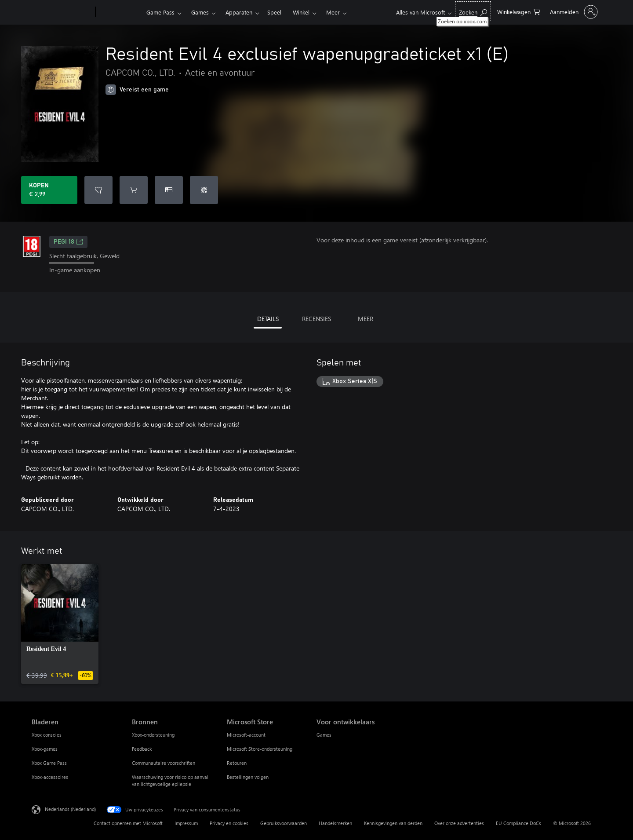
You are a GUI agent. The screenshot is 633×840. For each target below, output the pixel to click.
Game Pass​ (160, 12)
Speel (274, 12)
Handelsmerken (335, 823)
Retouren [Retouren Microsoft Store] (237, 763)
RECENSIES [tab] (316, 319)
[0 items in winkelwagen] (519, 11)
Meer (333, 12)
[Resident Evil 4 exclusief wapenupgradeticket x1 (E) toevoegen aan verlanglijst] (98, 190)
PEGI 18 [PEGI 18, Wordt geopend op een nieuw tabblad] (68, 242)
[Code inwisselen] (204, 190)
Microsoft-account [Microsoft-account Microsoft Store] (246, 735)
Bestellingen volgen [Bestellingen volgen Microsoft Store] (248, 777)
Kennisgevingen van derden (393, 823)
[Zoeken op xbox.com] (473, 11)
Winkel (301, 12)
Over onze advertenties (459, 823)
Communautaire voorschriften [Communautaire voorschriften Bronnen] (164, 763)
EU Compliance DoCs (518, 823)
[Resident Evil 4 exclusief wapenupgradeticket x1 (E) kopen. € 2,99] (49, 190)
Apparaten (239, 12)
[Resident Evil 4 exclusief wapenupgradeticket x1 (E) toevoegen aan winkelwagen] (134, 190)
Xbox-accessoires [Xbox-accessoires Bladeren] (50, 777)
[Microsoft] (62, 12)
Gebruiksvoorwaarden (284, 823)
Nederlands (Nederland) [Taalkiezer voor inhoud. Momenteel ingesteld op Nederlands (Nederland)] (70, 809)
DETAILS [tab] (268, 319)
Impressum (186, 823)
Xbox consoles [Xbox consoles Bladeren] (47, 735)
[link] (60, 624)
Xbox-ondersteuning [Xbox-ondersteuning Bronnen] (153, 735)
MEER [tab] (366, 319)
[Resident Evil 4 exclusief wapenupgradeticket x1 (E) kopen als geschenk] (169, 190)
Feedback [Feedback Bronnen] (142, 749)
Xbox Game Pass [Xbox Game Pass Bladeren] (49, 763)
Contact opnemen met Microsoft (128, 823)
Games (200, 12)
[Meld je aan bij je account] (573, 12)
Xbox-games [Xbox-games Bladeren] (45, 749)
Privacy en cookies (229, 823)
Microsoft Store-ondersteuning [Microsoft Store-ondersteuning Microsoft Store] (260, 749)
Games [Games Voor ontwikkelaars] (324, 735)
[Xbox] (120, 12)
